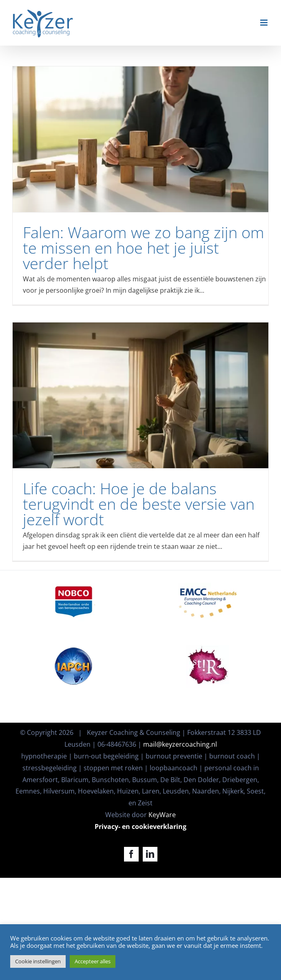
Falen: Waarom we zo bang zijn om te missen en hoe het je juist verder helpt (144, 248)
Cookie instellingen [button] (38, 961)
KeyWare (162, 815)
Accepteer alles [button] (93, 961)
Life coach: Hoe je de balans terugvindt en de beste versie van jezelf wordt (139, 504)
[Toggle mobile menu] (264, 23)
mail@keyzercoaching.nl (180, 744)
